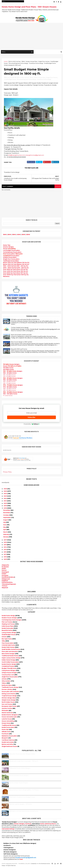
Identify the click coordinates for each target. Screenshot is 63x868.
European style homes (9, 707)
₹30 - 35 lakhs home (10, 373)
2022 (5, 499)
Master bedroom (8, 713)
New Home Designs (8, 654)
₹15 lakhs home (8, 368)
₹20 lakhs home (8, 370)
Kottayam (5, 576)
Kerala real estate (8, 743)
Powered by (32, 424)
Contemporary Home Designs (12, 620)
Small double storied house (11, 650)
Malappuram (6, 579)
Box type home (7, 639)
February (6, 535)
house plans (11, 256)
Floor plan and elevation (10, 652)
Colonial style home (9, 645)
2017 (5, 540)
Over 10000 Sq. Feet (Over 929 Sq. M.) (16, 275)
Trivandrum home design (36, 63)
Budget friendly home (9, 669)
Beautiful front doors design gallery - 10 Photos (24, 790)
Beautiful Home (7, 631)
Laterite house (7, 719)
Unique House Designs (10, 673)
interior (4, 637)
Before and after (8, 745)
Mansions (6, 277)
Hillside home (6, 732)
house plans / (13, 254)
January (6, 537)
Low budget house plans (11, 251)
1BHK (5, 235)
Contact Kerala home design (20, 328)
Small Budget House (10, 80)
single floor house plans (10, 677)
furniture (28, 824)
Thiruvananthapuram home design (18, 63)
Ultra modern (6, 681)
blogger (58, 187)
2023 (5, 496)
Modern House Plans (31, 62)
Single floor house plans (11, 259)
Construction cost (8, 675)
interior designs (19, 824)
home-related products (48, 824)
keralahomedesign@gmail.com (26, 858)
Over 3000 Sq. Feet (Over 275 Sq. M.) (15, 270)
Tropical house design (9, 696)
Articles (5, 679)
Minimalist (5, 711)
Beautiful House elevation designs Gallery (22, 754)
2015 (5, 545)
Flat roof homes (7, 622)
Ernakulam (5, 567)
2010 (5, 557)
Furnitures (5, 734)
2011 (5, 555)
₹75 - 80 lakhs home (10, 387)
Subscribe (31, 418)
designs (8, 247)
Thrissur (5, 586)
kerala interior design (9, 665)
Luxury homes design (9, 633)
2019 (5, 506)
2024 (5, 494)
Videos (4, 683)
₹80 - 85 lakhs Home (10, 389)
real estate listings (8, 829)
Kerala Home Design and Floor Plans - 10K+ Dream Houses (29, 7)
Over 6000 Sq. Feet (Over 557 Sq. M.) (15, 273)
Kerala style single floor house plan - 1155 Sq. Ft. (24, 761)
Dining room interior (9, 694)
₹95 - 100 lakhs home (10, 394)
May (5, 528)
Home (6, 62)
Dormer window (7, 690)
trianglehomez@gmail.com (35, 155)
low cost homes (7, 705)
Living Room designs (9, 671)
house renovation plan (10, 717)
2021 (5, 501)
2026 (5, 489)
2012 (5, 552)
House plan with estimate (11, 692)
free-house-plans (8, 643)
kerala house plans (8, 728)
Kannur (4, 571)
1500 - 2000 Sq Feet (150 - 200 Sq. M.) (16, 266)
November (7, 513)
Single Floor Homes (44, 62)
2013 (5, 550)
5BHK (23, 235)
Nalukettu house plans (10, 736)
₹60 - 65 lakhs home (9, 382)
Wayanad (5, 588)
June (5, 525)
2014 (5, 548)
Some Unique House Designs (19, 783)
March (5, 532)
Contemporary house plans (12, 252)
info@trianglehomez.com (16, 155)
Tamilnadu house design (10, 688)
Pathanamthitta (7, 583)
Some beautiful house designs (19, 776)
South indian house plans (11, 662)
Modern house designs (10, 618)
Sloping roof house (8, 624)
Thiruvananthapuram (9, 584)
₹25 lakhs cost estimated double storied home (25, 320)
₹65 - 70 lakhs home (9, 384)
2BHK (9, 235)
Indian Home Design (9, 660)
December (7, 511)
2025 (5, 492)
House (9, 249)
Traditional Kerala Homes (10, 656)
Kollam (4, 574)
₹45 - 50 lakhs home (9, 377)
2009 (5, 560)
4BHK (19, 235)
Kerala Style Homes (8, 648)
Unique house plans (10, 258)
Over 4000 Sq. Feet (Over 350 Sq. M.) (15, 272)
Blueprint (5, 738)
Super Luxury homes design (11, 658)
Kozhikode (5, 577)
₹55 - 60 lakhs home (10, 380)
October (6, 515)
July (5, 523)
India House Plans (8, 626)
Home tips (5, 730)
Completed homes (8, 667)
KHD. (38, 864)
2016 (5, 543)
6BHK (28, 235)
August (6, 520)
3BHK (23, 62)
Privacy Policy (7, 472)
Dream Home (6, 724)
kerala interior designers (10, 715)
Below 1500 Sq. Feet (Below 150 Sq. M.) (16, 265)
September (7, 518)
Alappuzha (5, 565)
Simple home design (9, 700)
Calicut (12, 577)
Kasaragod (5, 572)
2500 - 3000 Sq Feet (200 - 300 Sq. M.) (16, 268)
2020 (5, 504)
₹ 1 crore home (8, 396)
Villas (4, 641)
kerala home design (9, 616)
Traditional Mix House (9, 726)
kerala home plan (8, 629)
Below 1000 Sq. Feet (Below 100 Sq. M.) (16, 263)
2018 (5, 508)
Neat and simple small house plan (21, 335)
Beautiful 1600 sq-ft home (19, 349)
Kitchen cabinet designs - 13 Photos (21, 805)
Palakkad (5, 581)
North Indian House (8, 702)
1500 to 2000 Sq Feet (15, 62)
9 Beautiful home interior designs (20, 769)
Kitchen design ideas (9, 698)
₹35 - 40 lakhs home (9, 375)
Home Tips (7, 245)
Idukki (4, 569)
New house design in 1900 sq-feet (22, 342)
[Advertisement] (31, 36)
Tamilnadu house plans (11, 261)
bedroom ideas (7, 686)
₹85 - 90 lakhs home (9, 391)
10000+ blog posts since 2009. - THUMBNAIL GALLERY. (16, 864)
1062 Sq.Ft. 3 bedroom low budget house (22, 797)
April (5, 530)
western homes (7, 709)
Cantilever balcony (8, 740)
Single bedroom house (10, 747)
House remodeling (8, 721)
